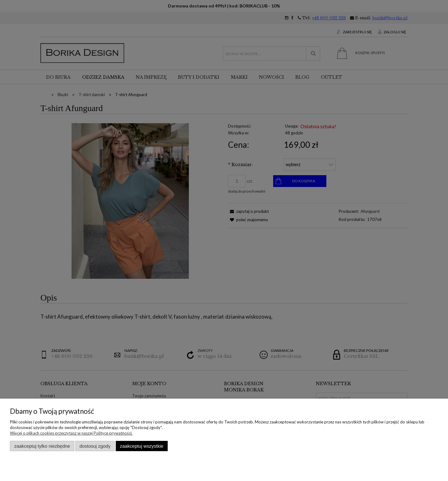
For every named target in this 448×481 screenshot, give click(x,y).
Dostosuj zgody (95, 446)
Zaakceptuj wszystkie (142, 446)
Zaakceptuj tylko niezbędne (42, 446)
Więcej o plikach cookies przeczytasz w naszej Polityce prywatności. (71, 433)
